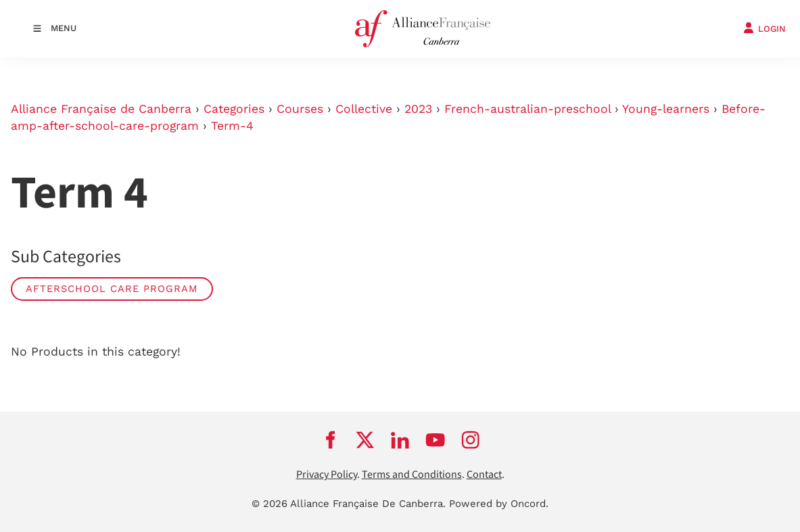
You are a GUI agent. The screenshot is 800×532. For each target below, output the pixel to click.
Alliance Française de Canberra (101, 109)
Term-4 (232, 126)
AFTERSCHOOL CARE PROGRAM (112, 289)
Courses (300, 109)
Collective (364, 109)
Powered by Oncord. (499, 504)
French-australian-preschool (527, 109)
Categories (234, 109)
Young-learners (666, 109)
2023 (418, 109)
